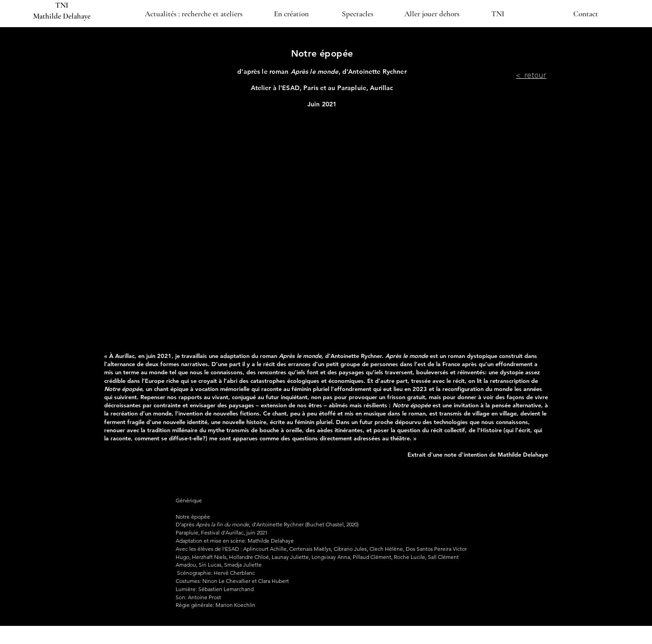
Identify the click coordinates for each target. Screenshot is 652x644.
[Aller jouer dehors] (432, 14)
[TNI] (498, 14)
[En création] (291, 14)
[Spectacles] (357, 14)
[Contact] (585, 14)
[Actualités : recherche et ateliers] (194, 14)
